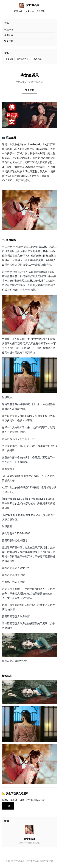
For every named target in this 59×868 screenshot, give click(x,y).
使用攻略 (30, 11)
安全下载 (41, 11)
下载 (8, 806)
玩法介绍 (18, 11)
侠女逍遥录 (30, 5)
